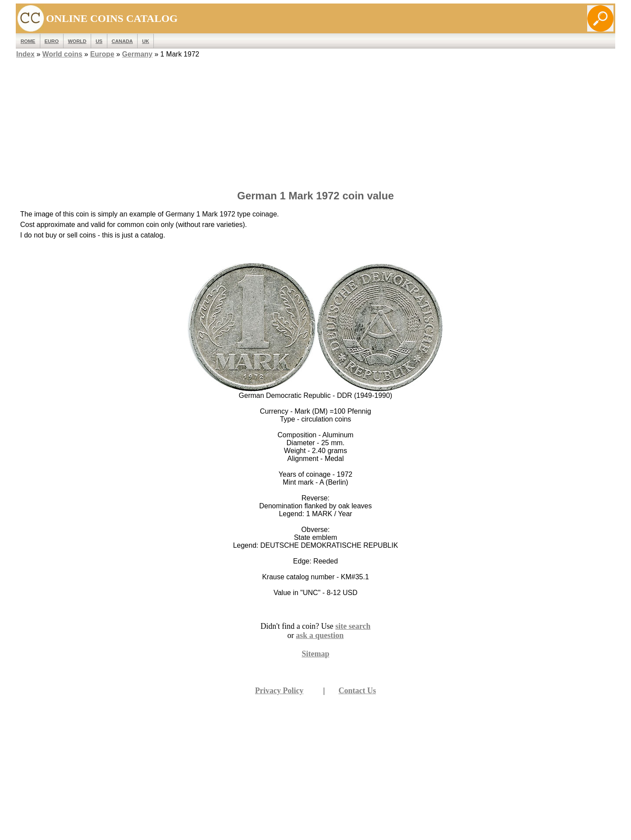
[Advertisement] (315, 121)
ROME (28, 41)
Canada (122, 41)
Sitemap (316, 654)
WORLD (77, 41)
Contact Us (358, 691)
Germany (137, 54)
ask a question (320, 635)
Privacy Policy (279, 691)
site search (353, 626)
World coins (62, 54)
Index (25, 54)
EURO (52, 41)
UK (145, 41)
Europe (102, 54)
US (99, 41)
